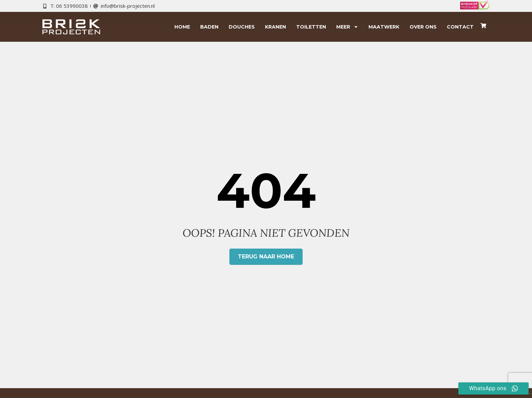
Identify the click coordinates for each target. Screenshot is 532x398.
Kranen (275, 27)
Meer (347, 27)
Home (182, 27)
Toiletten (311, 27)
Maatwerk (384, 27)
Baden (209, 27)
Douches (242, 27)
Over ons (423, 27)
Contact (460, 27)
